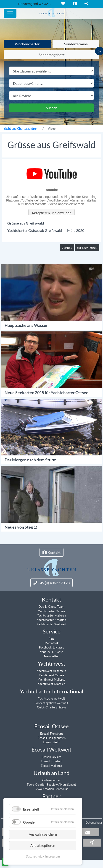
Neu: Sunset (68, 785)
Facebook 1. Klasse (52, 647)
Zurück (67, 248)
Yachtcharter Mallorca (51, 615)
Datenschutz (94, 822)
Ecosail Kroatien (51, 761)
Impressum (53, 856)
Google (29, 822)
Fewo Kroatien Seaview (43, 785)
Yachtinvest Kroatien (52, 684)
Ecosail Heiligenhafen (52, 738)
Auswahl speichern (43, 834)
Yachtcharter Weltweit (52, 624)
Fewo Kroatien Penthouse (52, 789)
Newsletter (51, 656)
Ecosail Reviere (51, 757)
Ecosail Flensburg (51, 734)
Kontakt (74, 3)
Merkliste (63, 3)
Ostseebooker (51, 780)
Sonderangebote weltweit (51, 703)
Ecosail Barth (51, 742)
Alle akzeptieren (43, 845)
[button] (88, 832)
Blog (51, 639)
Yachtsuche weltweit (52, 698)
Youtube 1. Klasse (52, 652)
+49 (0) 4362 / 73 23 (51, 583)
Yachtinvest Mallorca (52, 679)
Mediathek (52, 643)
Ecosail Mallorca (51, 766)
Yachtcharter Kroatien (51, 620)
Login (86, 3)
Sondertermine (76, 44)
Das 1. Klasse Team (51, 607)
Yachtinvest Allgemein (51, 671)
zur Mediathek (87, 248)
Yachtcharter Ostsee (52, 611)
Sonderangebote (52, 55)
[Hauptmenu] (10, 13)
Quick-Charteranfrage (51, 707)
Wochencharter (27, 44)
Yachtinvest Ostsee (51, 675)
